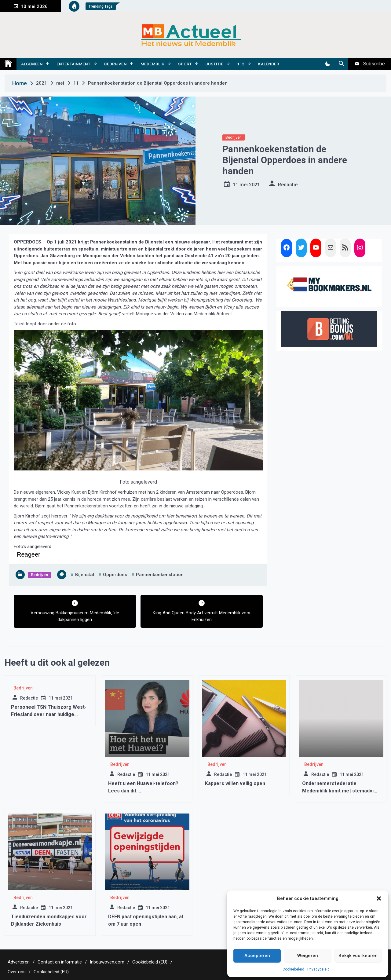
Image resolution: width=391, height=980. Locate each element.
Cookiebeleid (293, 969)
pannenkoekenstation (160, 575)
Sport (185, 64)
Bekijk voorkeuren (358, 956)
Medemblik (152, 64)
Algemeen (32, 64)
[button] (379, 898)
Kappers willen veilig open (235, 783)
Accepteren (257, 956)
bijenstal (85, 575)
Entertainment (73, 64)
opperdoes (115, 575)
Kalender (269, 64)
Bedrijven (115, 64)
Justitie (214, 64)
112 (241, 64)
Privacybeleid (318, 969)
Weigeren (308, 956)
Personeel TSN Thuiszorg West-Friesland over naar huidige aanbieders (49, 714)
